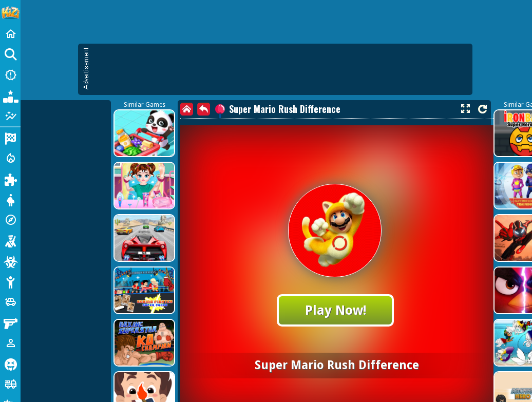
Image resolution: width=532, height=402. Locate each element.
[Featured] (10, 116)
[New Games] (10, 75)
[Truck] (10, 384)
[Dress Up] (10, 199)
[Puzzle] (10, 179)
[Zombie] (10, 261)
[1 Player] (10, 343)
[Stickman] (10, 281)
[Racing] (10, 138)
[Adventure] (10, 220)
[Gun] (10, 322)
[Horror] (10, 363)
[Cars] (10, 302)
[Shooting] (10, 240)
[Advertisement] (243, 118)
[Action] (10, 158)
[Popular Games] (10, 95)
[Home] (10, 34)
